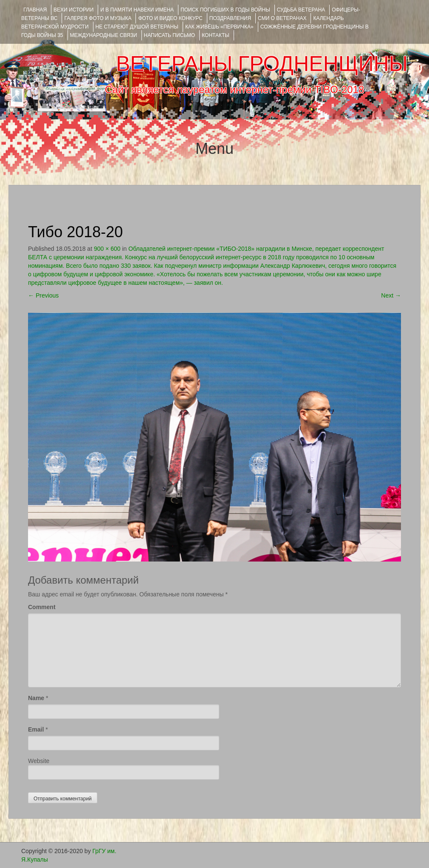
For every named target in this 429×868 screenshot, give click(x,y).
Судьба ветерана (301, 10)
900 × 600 (107, 249)
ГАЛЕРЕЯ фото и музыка (98, 18)
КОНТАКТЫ (216, 35)
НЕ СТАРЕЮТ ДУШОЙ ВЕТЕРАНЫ (137, 27)
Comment (42, 607)
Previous (43, 295)
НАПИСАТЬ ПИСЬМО (170, 35)
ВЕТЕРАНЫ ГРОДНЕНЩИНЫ (262, 64)
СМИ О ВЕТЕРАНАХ (282, 18)
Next (391, 295)
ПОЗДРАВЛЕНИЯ (230, 18)
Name (36, 698)
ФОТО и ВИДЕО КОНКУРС (170, 18)
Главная (35, 10)
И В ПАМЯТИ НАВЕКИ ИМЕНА (137, 10)
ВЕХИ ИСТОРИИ (73, 10)
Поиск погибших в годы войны (225, 10)
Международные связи (104, 35)
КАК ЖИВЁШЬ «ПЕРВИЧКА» (219, 27)
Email (36, 729)
